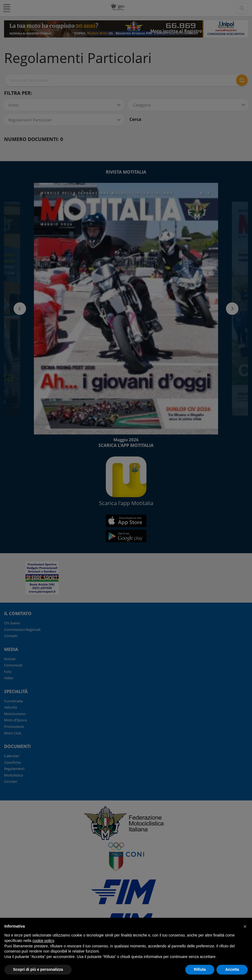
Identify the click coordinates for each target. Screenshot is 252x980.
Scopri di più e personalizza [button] (38, 969)
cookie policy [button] (43, 941)
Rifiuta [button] (200, 969)
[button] (245, 926)
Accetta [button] (232, 969)
